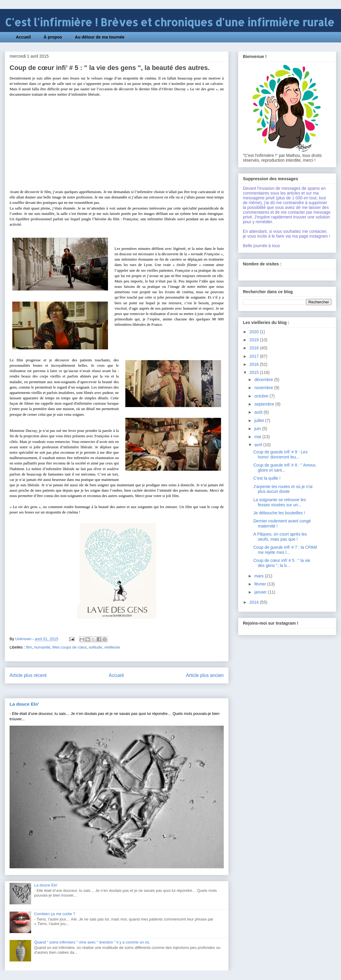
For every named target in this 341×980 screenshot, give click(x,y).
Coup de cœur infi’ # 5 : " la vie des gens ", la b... (282, 563)
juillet (260, 421)
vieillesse (112, 647)
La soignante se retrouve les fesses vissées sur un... (280, 502)
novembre (264, 388)
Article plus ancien (205, 675)
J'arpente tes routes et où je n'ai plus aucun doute (283, 489)
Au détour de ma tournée (100, 37)
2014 (255, 602)
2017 (255, 356)
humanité (42, 647)
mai (258, 437)
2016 (255, 364)
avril (259, 445)
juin (258, 429)
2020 (255, 332)
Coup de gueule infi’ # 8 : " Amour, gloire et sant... (285, 468)
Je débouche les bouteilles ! (279, 513)
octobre (262, 396)
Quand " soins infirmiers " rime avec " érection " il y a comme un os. (92, 942)
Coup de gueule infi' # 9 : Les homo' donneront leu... (280, 454)
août (259, 412)
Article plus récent (28, 675)
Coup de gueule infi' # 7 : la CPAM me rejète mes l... (285, 550)
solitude (95, 647)
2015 (255, 372)
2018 (255, 348)
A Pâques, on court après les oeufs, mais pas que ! (280, 537)
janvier (261, 592)
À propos (53, 37)
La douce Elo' (24, 704)
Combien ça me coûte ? (55, 914)
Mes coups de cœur (69, 647)
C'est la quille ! (267, 478)
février (261, 584)
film (29, 647)
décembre (264, 380)
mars (259, 576)
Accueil (23, 37)
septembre (265, 404)
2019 (255, 340)
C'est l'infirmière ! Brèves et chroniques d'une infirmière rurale (170, 22)
